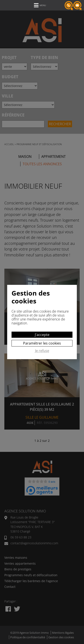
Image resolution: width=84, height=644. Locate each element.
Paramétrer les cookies (42, 343)
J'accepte (42, 335)
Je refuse (42, 351)
